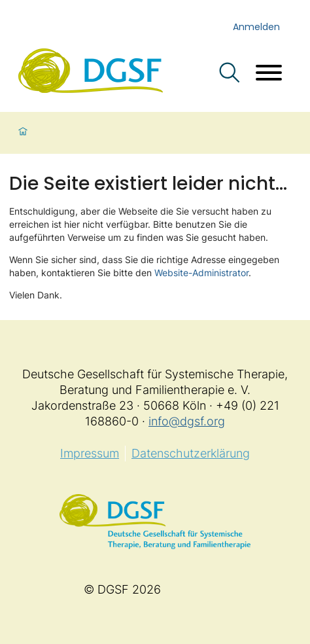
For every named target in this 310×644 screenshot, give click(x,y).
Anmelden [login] (256, 27)
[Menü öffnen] (269, 74)
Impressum (90, 453)
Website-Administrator (201, 273)
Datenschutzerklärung (191, 453)
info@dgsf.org (187, 421)
